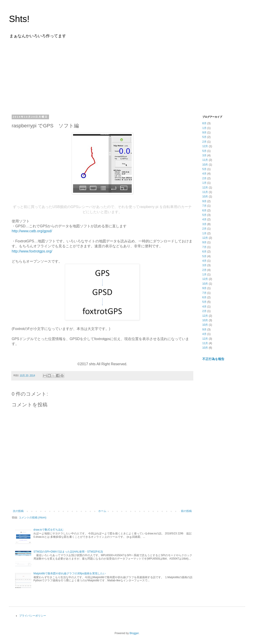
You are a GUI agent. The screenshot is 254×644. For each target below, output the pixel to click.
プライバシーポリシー (33, 616)
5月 (204, 137)
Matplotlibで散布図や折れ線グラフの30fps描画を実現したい (70, 573)
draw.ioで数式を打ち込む (49, 530)
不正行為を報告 (213, 359)
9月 (204, 133)
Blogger (134, 633)
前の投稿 (186, 511)
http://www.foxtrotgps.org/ (32, 251)
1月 (204, 128)
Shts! (19, 19)
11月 (205, 160)
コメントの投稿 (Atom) (32, 518)
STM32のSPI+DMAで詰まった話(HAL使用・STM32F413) (68, 552)
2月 (204, 142)
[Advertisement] (127, 76)
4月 (204, 174)
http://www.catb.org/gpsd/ (32, 231)
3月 (204, 155)
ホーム (102, 511)
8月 (204, 123)
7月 (204, 206)
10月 (205, 165)
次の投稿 (18, 511)
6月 (204, 210)
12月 (205, 146)
